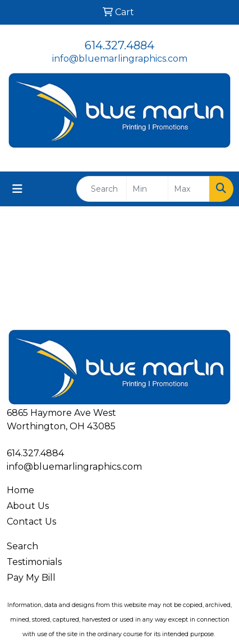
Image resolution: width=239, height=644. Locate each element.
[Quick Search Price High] (189, 189)
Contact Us (31, 522)
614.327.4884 (119, 45)
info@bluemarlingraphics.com (120, 59)
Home (20, 490)
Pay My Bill (31, 578)
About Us (28, 506)
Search (22, 546)
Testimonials (34, 562)
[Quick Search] (102, 189)
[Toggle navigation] (17, 189)
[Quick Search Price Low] (147, 189)
